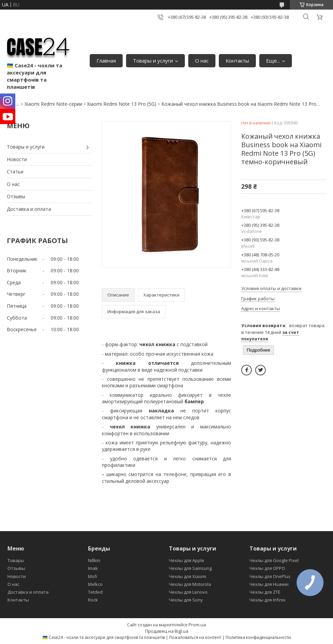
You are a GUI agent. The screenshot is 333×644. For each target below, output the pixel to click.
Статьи (15, 172)
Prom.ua (197, 625)
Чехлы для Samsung (190, 568)
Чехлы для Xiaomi (188, 576)
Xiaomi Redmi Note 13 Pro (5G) (122, 104)
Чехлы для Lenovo (188, 592)
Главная (106, 61)
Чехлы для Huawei (269, 584)
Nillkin (94, 560)
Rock (93, 600)
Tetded (95, 592)
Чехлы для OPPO (267, 568)
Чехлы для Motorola (190, 584)
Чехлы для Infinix (267, 600)
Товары (16, 560)
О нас (202, 61)
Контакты (237, 61)
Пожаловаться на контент (195, 637)
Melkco (95, 584)
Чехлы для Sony (186, 600)
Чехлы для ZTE (265, 592)
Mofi (93, 576)
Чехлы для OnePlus (270, 576)
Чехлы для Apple (187, 560)
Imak (93, 568)
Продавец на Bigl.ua (167, 631)
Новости (17, 159)
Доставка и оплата (29, 209)
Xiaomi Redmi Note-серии (53, 104)
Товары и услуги (153, 61)
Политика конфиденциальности (258, 637)
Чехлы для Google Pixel (274, 560)
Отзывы (16, 196)
